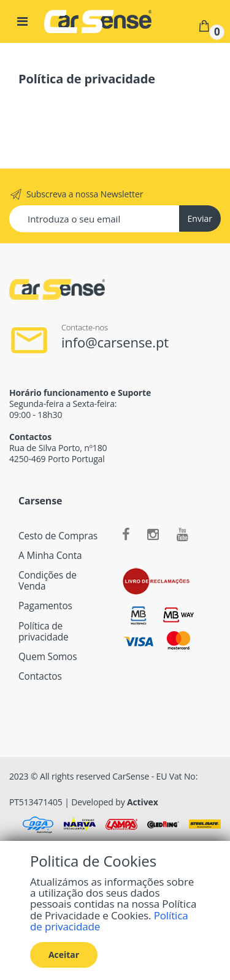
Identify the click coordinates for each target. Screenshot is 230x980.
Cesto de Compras (58, 536)
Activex (143, 802)
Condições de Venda (48, 581)
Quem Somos (48, 657)
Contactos (40, 676)
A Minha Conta (50, 556)
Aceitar (64, 955)
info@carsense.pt (115, 342)
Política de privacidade (44, 632)
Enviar (200, 218)
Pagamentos (45, 606)
